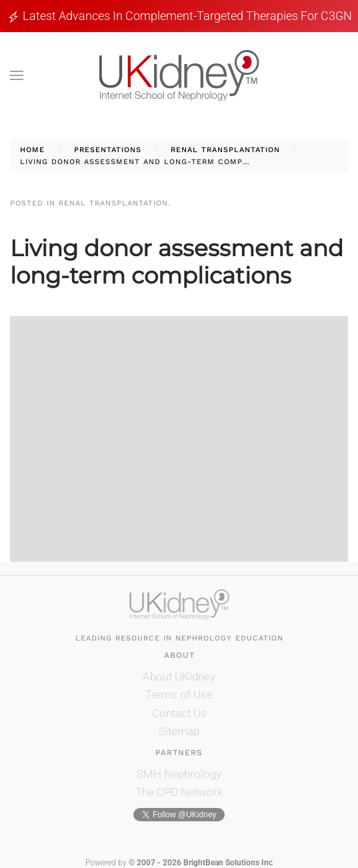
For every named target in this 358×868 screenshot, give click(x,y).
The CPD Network (179, 792)
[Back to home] (179, 75)
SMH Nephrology (179, 774)
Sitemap (179, 731)
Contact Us (179, 713)
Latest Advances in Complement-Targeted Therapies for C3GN (187, 16)
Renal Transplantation (113, 203)
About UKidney (179, 677)
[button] (17, 75)
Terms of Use (179, 695)
